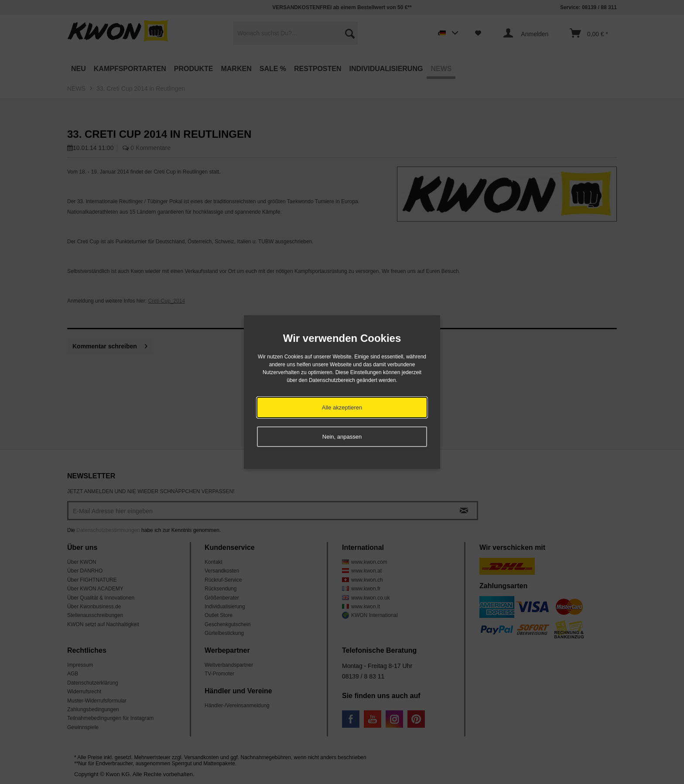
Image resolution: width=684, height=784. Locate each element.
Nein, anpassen (342, 437)
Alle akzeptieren (342, 407)
